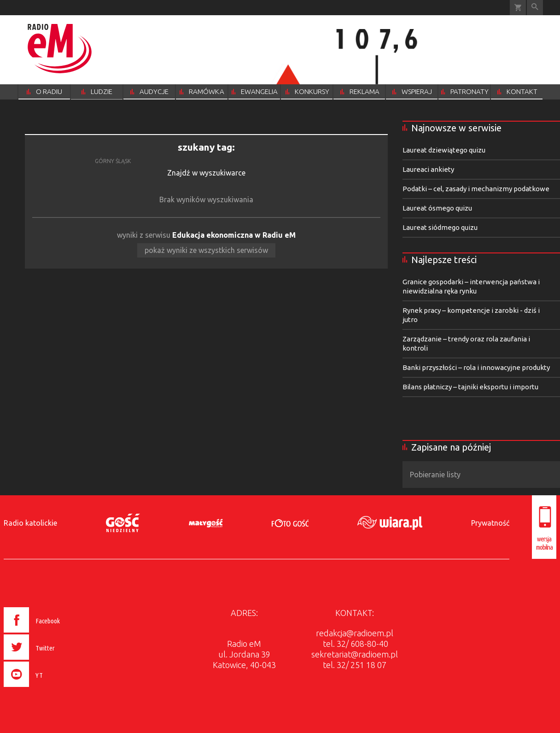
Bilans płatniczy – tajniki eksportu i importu (470, 387)
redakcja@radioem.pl (355, 633)
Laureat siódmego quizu (440, 227)
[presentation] (51, 688)
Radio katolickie (30, 523)
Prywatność (490, 523)
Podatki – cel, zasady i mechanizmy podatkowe (476, 189)
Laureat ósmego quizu (437, 208)
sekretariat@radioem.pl (355, 654)
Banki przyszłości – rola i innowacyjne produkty (476, 367)
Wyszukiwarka (535, 8)
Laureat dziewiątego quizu (444, 150)
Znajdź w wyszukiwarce (206, 173)
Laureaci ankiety (428, 169)
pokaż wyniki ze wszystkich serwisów (206, 250)
